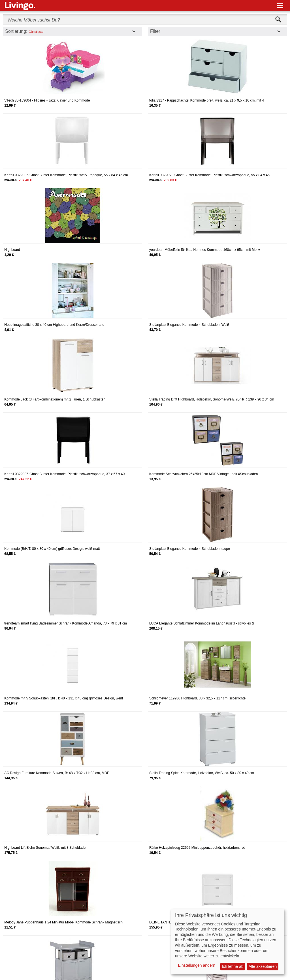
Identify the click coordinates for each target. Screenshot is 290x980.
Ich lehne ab (233, 966)
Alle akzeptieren (263, 966)
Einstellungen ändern (197, 965)
